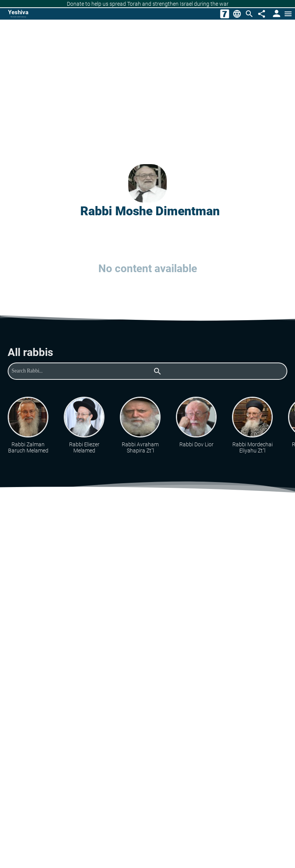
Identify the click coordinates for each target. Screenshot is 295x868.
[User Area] (276, 14)
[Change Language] (237, 14)
